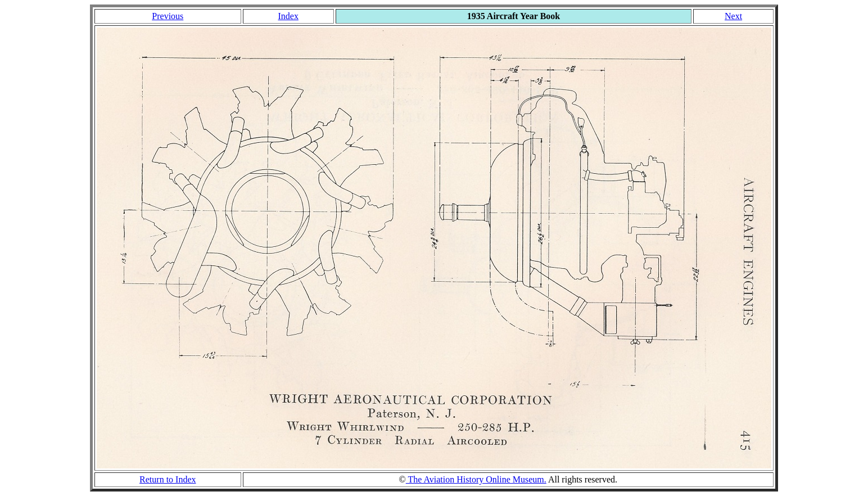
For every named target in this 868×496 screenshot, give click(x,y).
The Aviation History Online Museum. (476, 479)
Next (733, 16)
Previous (168, 16)
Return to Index (168, 479)
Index (288, 16)
